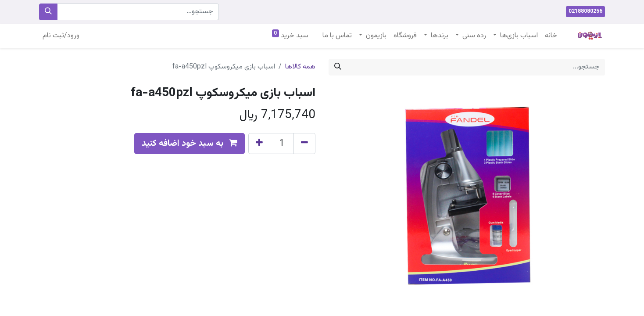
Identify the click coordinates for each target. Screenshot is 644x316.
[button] (190, 144)
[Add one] (259, 144)
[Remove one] (304, 144)
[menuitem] (551, 36)
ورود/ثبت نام (61, 36)
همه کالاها (300, 67)
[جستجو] (48, 12)
